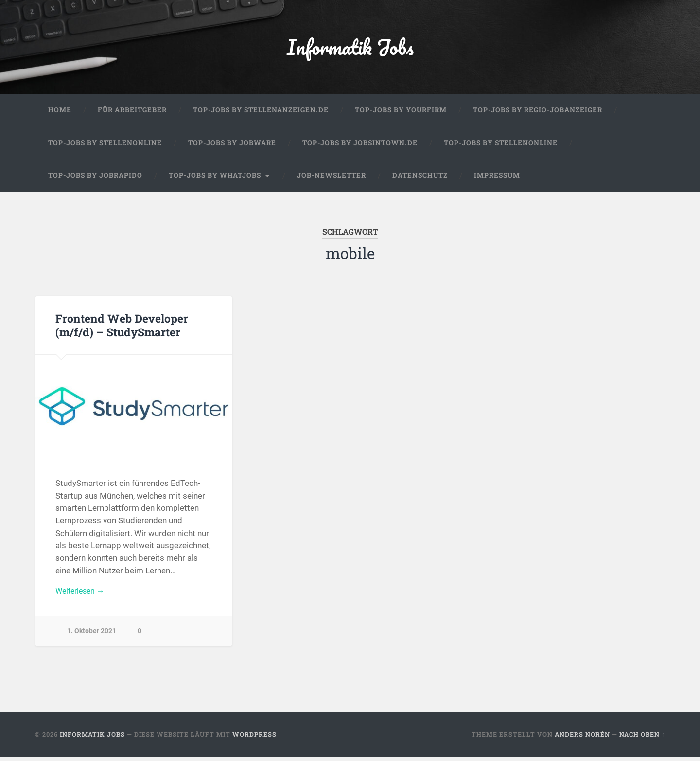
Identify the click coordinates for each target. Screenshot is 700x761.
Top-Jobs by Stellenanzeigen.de (261, 114)
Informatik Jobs (350, 48)
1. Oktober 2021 (92, 636)
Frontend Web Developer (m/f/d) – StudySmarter (121, 329)
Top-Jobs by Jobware (232, 147)
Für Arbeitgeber (132, 114)
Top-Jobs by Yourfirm (401, 114)
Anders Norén (582, 738)
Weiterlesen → (82, 595)
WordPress (254, 738)
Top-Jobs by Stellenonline (105, 147)
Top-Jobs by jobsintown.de (360, 147)
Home (60, 114)
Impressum (497, 179)
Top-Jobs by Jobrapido (95, 179)
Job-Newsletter (332, 179)
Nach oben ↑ (642, 738)
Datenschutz (420, 179)
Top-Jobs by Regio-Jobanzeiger (538, 114)
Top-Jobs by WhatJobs (215, 179)
